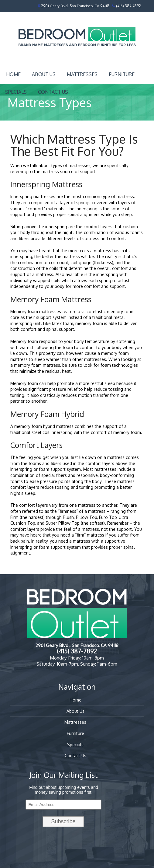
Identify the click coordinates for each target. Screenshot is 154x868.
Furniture (122, 74)
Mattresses (82, 74)
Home (13, 74)
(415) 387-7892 (128, 6)
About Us (44, 74)
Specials (75, 745)
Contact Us (53, 92)
